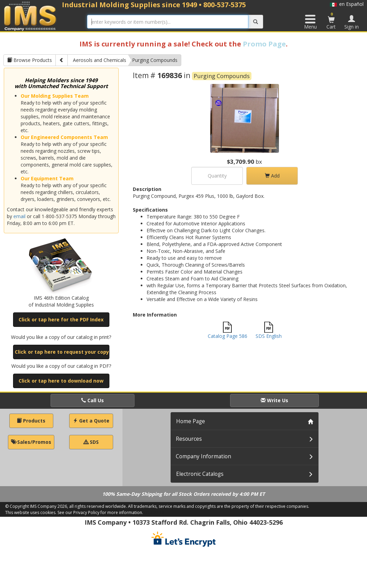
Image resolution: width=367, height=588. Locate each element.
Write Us (274, 400)
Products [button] (31, 421)
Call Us (93, 400)
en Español (347, 4)
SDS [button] (91, 442)
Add (272, 176)
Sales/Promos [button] (31, 442)
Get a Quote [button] (91, 421)
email (19, 216)
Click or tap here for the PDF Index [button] (61, 319)
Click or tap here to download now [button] (61, 381)
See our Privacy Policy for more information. (100, 512)
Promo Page (264, 44)
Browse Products (30, 60)
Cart (331, 21)
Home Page (191, 421)
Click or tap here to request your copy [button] (62, 352)
